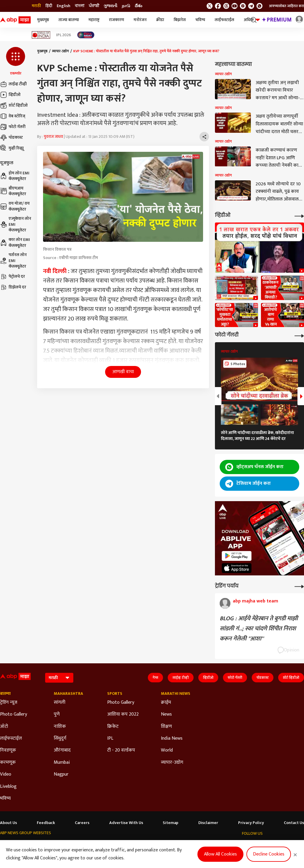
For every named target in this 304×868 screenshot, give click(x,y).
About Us (8, 823)
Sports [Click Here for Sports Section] (115, 694)
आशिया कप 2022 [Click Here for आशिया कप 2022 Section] (123, 714)
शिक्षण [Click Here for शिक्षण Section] (166, 727)
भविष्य (200, 20)
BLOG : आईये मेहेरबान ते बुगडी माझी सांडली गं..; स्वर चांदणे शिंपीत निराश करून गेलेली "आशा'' (259, 629)
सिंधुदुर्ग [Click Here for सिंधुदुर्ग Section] (60, 738)
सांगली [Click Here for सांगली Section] (60, 703)
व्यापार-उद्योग (60, 51)
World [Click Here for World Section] (167, 750)
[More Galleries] (299, 335)
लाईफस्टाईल (224, 20)
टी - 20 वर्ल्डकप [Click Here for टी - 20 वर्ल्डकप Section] (121, 750)
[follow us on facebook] (218, 6)
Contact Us (294, 823)
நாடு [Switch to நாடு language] (126, 6)
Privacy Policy (251, 823)
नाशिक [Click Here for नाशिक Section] (60, 727)
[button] (16, 61)
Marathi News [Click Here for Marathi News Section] (176, 694)
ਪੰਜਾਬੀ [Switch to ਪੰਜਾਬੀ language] (94, 6)
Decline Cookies (269, 854)
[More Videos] (299, 216)
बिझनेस (180, 20)
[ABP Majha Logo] (15, 20)
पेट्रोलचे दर (12, 277)
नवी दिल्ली (55, 271)
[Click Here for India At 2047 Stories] (86, 35)
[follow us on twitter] (210, 6)
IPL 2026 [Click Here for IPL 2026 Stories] (64, 35)
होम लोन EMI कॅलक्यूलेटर (15, 176)
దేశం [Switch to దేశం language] (138, 6)
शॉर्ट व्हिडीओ (14, 105)
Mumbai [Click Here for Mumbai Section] (62, 763)
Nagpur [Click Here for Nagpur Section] (61, 774)
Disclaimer (208, 823)
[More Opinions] (299, 586)
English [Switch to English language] (64, 6)
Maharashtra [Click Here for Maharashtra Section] (68, 694)
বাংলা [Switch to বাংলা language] (80, 6)
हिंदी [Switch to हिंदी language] (49, 6)
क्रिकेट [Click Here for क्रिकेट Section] (113, 727)
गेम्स (155, 678)
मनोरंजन (140, 20)
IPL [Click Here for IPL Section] (110, 738)
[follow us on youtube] (235, 6)
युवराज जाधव (53, 136)
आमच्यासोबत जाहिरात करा (286, 6)
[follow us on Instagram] (243, 6)
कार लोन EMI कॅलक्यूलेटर (15, 243)
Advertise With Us (126, 823)
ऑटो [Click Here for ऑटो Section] (4, 727)
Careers (82, 823)
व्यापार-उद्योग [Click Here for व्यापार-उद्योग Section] (172, 763)
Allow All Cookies (220, 854)
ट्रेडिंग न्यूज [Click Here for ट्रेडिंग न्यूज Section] (9, 703)
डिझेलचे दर (13, 287)
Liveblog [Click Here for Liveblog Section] (8, 787)
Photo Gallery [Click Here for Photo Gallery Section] (14, 714)
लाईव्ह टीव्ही (13, 84)
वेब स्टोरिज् (13, 116)
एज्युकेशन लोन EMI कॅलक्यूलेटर (16, 224)
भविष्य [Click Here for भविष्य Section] (5, 798)
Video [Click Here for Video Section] (6, 774)
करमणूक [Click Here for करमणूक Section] (8, 763)
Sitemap (171, 823)
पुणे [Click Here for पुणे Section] (57, 714)
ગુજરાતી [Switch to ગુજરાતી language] (110, 6)
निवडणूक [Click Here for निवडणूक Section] (8, 750)
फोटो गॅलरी (13, 127)
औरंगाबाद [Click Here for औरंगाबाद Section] (62, 750)
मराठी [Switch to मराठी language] (36, 6)
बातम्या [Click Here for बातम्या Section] (5, 694)
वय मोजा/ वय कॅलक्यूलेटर (15, 206)
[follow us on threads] (226, 6)
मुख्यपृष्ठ (43, 20)
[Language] (59, 678)
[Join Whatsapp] (259, 6)
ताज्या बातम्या (69, 20)
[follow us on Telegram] (251, 6)
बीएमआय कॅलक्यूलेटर (13, 191)
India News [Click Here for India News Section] (172, 738)
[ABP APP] (237, 556)
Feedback (46, 823)
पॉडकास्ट (11, 138)
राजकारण (117, 20)
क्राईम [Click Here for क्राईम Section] (166, 703)
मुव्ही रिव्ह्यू (12, 148)
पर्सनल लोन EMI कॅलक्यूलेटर (13, 261)
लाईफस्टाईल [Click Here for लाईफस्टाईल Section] (11, 738)
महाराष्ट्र (94, 20)
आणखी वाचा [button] (123, 372)
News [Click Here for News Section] (166, 714)
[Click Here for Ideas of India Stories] (41, 35)
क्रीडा (160, 20)
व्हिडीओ (10, 95)
